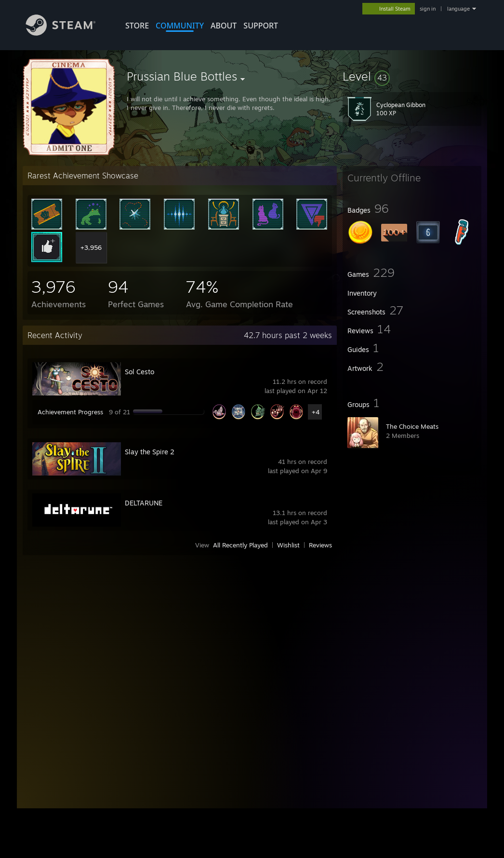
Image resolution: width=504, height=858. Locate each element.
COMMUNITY (180, 26)
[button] (412, 76)
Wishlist (288, 545)
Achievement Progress (70, 412)
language (458, 9)
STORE (137, 26)
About (224, 26)
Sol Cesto (139, 372)
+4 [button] (316, 412)
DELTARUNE (144, 503)
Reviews (320, 545)
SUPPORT (261, 26)
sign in (428, 9)
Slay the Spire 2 (150, 452)
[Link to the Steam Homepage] (68, 33)
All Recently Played (240, 545)
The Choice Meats (412, 426)
